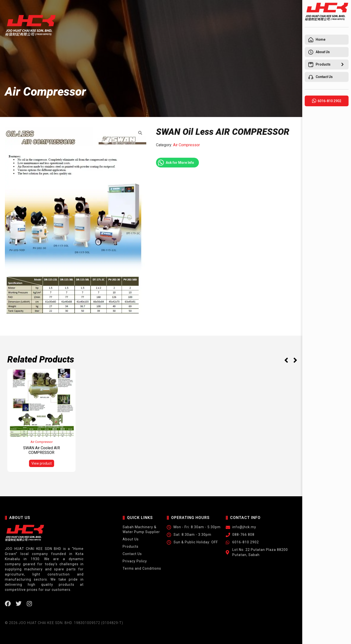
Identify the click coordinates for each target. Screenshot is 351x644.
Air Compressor (186, 145)
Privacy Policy (134, 561)
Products (130, 546)
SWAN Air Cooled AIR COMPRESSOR (42, 450)
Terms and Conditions (141, 568)
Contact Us (132, 554)
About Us (130, 539)
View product (42, 463)
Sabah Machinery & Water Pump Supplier (141, 529)
